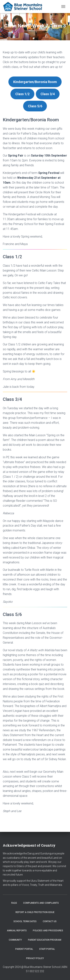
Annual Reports (17, 931)
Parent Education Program (45, 940)
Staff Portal (47, 949)
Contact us (50, 921)
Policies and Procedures (48, 931)
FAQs (14, 903)
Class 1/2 (22, 94)
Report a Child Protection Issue (35, 912)
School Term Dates (25, 921)
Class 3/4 (48, 94)
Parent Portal (24, 949)
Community (15, 940)
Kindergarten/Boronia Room (35, 82)
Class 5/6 (35, 106)
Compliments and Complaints (41, 903)
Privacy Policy (35, 958)
